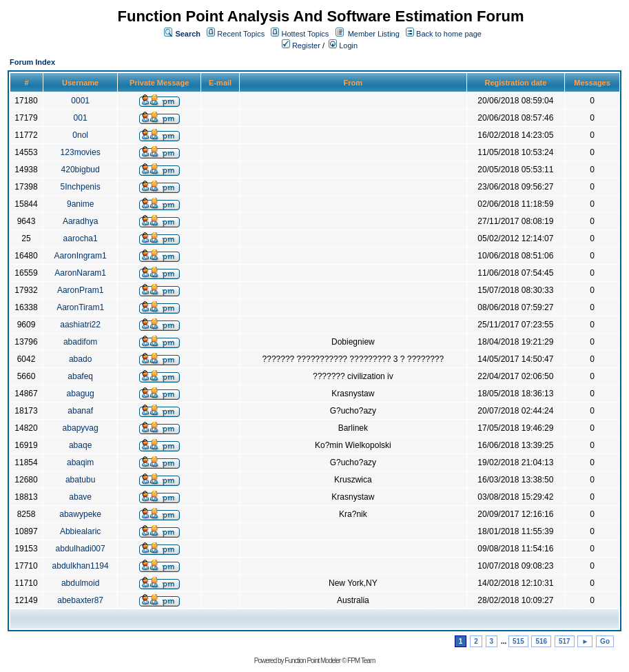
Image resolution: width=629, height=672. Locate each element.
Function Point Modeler (312, 661)
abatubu (80, 480)
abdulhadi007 (81, 549)
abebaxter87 (80, 600)
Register (301, 45)
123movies (81, 152)
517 (565, 641)
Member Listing (374, 34)
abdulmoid (80, 583)
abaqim (80, 462)
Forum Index (32, 62)
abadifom (80, 342)
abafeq (80, 376)
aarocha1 (81, 238)
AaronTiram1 (80, 307)
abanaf (80, 411)
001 (81, 118)
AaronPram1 (80, 290)
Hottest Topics (305, 34)
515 (518, 641)
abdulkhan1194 (81, 566)
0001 (80, 101)
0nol (80, 135)
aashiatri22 (80, 325)
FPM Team (361, 661)
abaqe (80, 445)
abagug (81, 394)
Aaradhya (80, 221)
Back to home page (449, 34)
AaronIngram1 (81, 256)
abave (80, 497)
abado (80, 359)
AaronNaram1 (80, 273)
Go (605, 641)
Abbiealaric (80, 531)
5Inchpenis (81, 187)
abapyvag (81, 428)
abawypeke (80, 514)
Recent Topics (241, 34)
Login (343, 45)
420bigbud (81, 170)
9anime (80, 204)
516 (541, 641)
